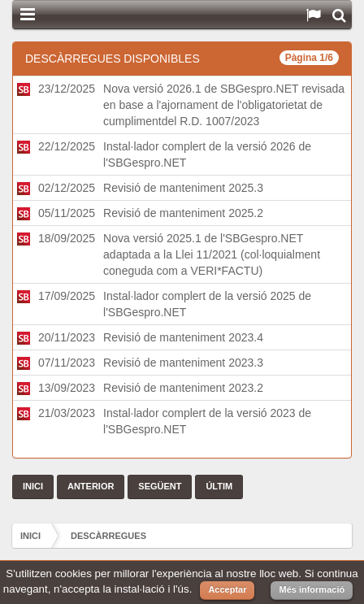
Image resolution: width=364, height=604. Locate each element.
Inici (30, 536)
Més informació (312, 589)
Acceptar (227, 589)
